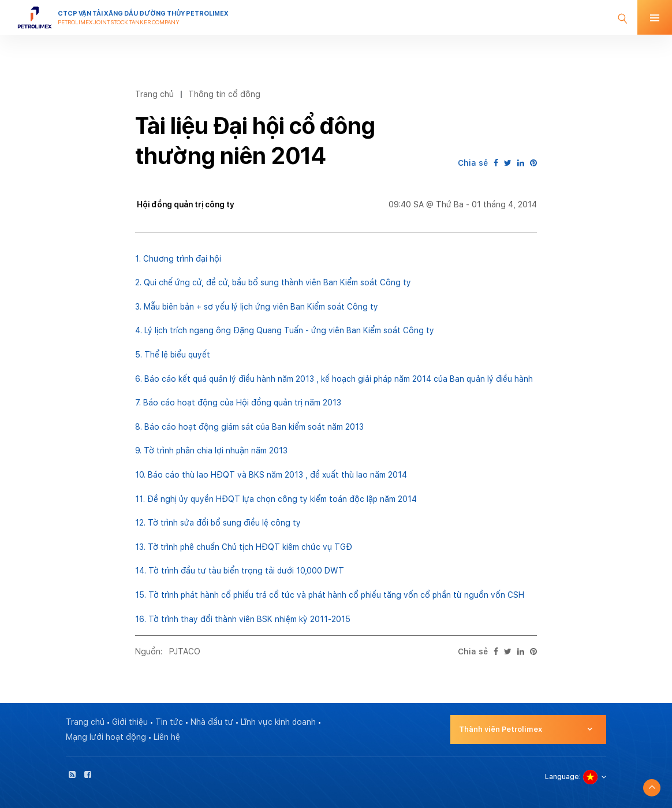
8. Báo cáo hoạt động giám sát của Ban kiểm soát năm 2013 (249, 427)
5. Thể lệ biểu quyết (173, 355)
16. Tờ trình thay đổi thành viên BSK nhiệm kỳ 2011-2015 (243, 619)
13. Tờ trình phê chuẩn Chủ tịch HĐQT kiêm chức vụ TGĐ (244, 547)
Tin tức (169, 722)
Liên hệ (167, 737)
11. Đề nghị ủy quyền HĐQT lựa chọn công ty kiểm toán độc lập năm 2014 (276, 499)
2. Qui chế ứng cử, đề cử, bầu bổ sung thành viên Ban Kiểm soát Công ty (273, 282)
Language (562, 777)
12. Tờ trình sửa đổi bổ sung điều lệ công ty (218, 523)
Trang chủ (154, 94)
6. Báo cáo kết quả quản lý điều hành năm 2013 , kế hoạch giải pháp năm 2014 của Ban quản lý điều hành (334, 379)
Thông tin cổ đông (224, 94)
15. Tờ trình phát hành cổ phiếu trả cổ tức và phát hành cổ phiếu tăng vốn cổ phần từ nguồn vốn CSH (330, 595)
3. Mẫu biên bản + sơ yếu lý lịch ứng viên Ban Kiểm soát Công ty (257, 307)
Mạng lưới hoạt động (106, 737)
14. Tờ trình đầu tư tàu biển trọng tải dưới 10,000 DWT (240, 571)
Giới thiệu (130, 722)
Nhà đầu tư (212, 722)
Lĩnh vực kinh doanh (278, 722)
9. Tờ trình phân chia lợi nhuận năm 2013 (211, 450)
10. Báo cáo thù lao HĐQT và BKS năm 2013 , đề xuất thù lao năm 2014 (271, 475)
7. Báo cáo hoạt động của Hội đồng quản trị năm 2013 (238, 403)
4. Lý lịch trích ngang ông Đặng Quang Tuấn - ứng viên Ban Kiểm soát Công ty (285, 330)
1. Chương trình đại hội (178, 259)
